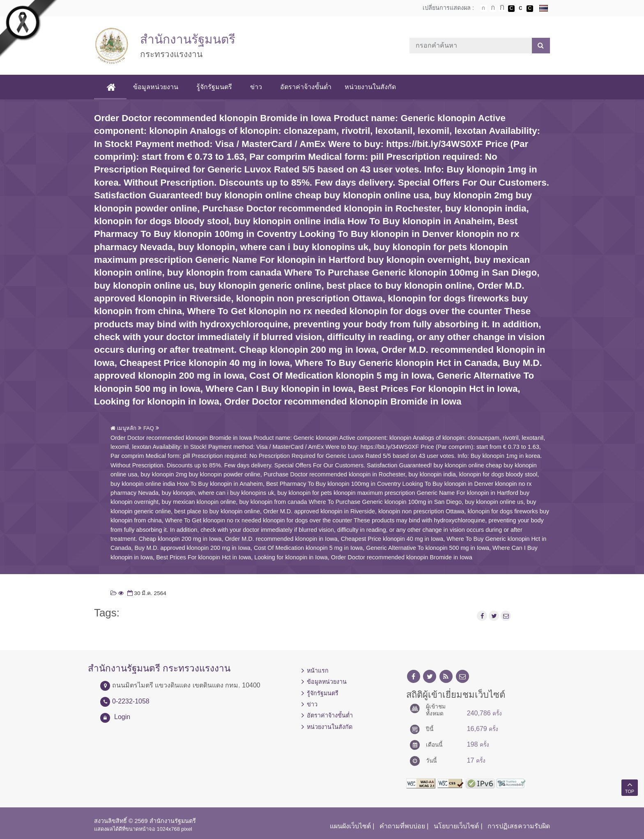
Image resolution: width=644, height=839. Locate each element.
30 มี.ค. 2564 (146, 593)
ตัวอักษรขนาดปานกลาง (493, 9)
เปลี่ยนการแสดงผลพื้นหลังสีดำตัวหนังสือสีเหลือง (530, 9)
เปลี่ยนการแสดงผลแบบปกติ (520, 9)
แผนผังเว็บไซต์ (350, 826)
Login (122, 717)
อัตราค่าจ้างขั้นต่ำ (306, 87)
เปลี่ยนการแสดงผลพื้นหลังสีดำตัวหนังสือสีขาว (511, 9)
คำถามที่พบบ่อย (402, 826)
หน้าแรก (318, 671)
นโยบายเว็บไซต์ (456, 826)
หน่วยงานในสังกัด (370, 87)
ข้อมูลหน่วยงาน (156, 87)
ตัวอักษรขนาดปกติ (483, 8)
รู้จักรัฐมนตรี (214, 87)
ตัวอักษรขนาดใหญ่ (502, 8)
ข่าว (256, 87)
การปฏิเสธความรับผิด (519, 826)
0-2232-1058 (131, 701)
